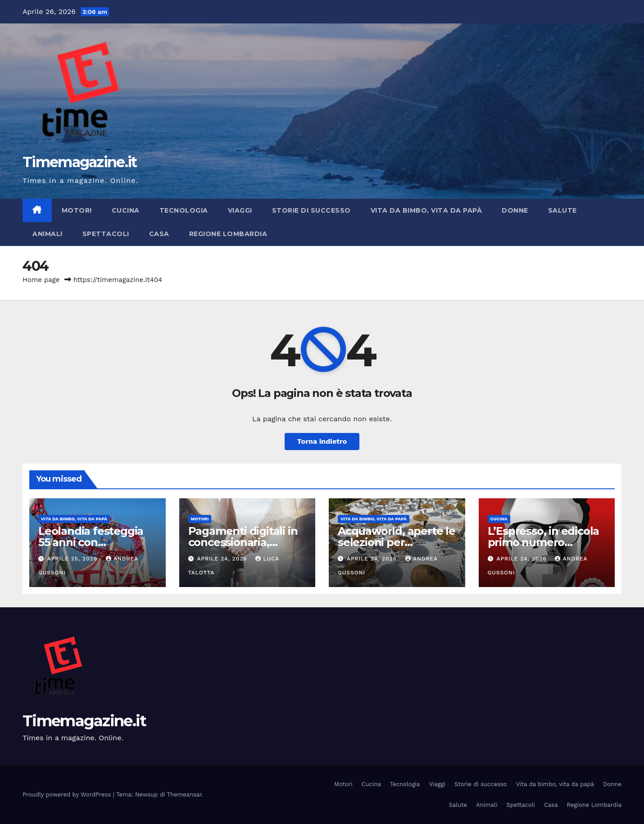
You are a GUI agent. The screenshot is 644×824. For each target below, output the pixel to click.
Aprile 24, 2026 (223, 559)
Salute (562, 210)
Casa (159, 234)
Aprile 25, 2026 (73, 559)
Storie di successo (311, 210)
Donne (515, 210)
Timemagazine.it (80, 162)
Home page (41, 280)
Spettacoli (106, 234)
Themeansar (184, 794)
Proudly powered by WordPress (68, 794)
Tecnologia (184, 210)
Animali (48, 234)
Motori (77, 210)
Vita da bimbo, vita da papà (426, 210)
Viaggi (240, 210)
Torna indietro (322, 441)
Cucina (126, 210)
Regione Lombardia (228, 234)
